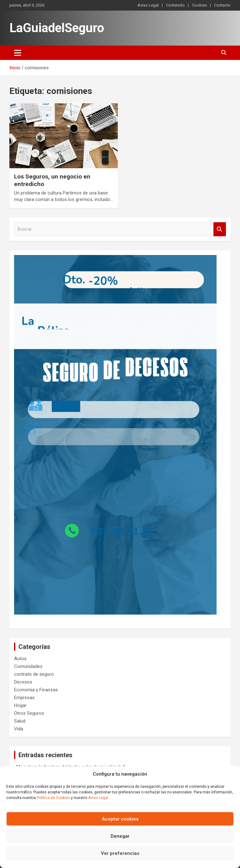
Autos (20, 659)
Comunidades (28, 666)
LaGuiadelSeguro (57, 28)
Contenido (175, 5)
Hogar (20, 705)
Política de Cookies (53, 798)
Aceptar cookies (120, 819)
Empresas (24, 698)
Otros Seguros (29, 713)
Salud (20, 721)
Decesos (23, 682)
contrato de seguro (34, 674)
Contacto (222, 5)
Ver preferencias (120, 853)
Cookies (199, 5)
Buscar (220, 229)
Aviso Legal (98, 798)
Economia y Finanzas (36, 690)
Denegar (120, 836)
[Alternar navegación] (18, 53)
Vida (19, 729)
